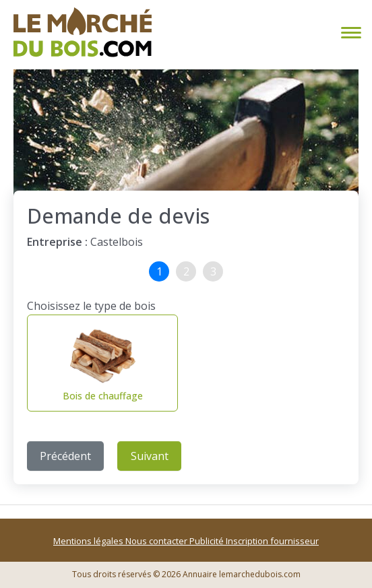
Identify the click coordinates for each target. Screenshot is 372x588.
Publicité (208, 541)
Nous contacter (157, 541)
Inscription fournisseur (272, 541)
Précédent (65, 456)
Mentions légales (89, 541)
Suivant (150, 456)
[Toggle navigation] (348, 33)
